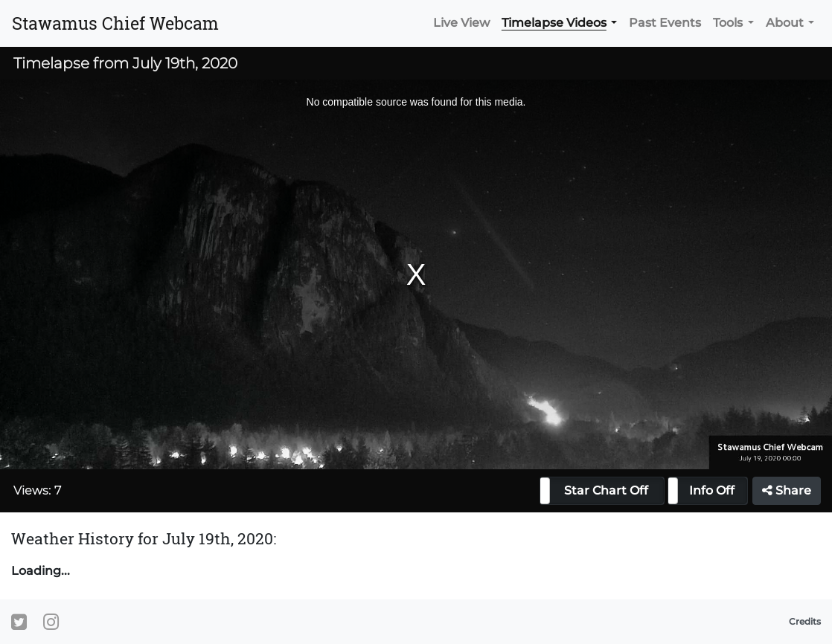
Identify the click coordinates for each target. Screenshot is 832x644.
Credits (805, 621)
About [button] (785, 23)
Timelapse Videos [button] (554, 23)
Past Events (665, 23)
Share (787, 490)
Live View (461, 23)
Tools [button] (728, 23)
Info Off (712, 490)
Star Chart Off (606, 490)
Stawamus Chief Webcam (115, 23)
